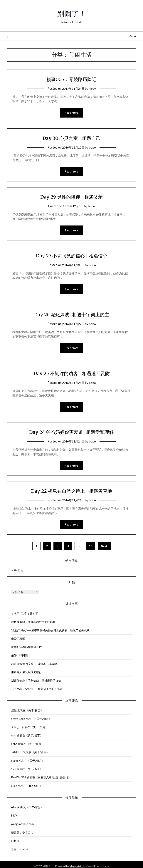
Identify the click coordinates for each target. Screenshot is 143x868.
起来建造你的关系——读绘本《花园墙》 (36, 666)
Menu (132, 36)
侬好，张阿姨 (19, 657)
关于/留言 (17, 573)
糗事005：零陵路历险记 (71, 79)
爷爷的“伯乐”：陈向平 (25, 616)
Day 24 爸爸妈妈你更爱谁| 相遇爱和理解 (71, 433)
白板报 (15, 843)
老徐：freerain (20, 851)
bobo (93, 148)
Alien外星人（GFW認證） (27, 809)
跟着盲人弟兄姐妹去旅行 (26, 674)
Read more (72, 113)
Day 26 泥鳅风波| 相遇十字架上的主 (71, 315)
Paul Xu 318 (19, 779)
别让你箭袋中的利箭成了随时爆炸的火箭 (36, 683)
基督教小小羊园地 (22, 834)
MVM (15, 818)
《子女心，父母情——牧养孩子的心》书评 (37, 691)
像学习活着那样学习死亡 (26, 649)
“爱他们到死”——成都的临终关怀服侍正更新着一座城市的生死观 (50, 632)
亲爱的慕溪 (18, 641)
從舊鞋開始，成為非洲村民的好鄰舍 (33, 624)
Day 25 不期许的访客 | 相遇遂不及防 (71, 374)
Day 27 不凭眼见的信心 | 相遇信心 (72, 256)
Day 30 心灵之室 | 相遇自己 (71, 138)
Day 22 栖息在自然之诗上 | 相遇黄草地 (71, 493)
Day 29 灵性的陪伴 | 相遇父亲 (71, 197)
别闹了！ (72, 13)
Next (104, 548)
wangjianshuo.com (22, 826)
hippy (93, 88)
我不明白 (34, 788)
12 (90, 548)
